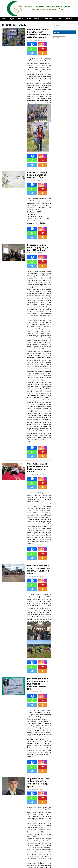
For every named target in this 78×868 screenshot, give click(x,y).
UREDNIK (42, 40)
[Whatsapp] (32, 49)
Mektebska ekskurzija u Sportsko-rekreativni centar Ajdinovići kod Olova (39, 569)
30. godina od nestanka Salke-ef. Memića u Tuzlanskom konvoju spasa (38, 782)
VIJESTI (12, 19)
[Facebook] (32, 44)
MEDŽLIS (20, 19)
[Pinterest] (43, 49)
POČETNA (4, 19)
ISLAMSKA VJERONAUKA (49, 19)
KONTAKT (69, 19)
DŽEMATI (28, 19)
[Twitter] (32, 53)
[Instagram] (43, 44)
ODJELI (61, 19)
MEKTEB (37, 19)
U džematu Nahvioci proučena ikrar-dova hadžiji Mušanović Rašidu (38, 468)
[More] (43, 53)
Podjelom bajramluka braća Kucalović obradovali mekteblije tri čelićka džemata (39, 33)
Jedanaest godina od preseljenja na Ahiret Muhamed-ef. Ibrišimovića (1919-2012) (38, 684)
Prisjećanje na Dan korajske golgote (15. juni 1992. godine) (38, 247)
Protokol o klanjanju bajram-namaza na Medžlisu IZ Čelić (38, 175)
